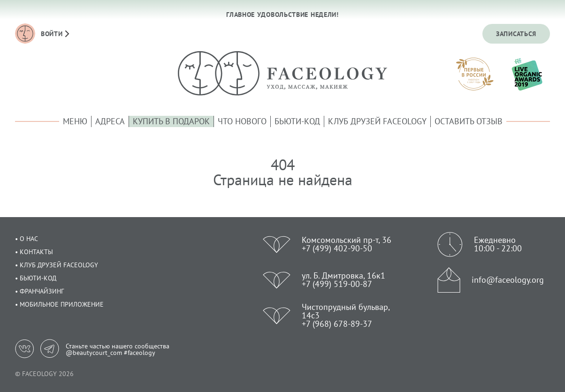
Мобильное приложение (62, 304)
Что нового (242, 121)
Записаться (516, 34)
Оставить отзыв (469, 121)
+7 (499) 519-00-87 (337, 284)
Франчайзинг (42, 291)
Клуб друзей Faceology (377, 121)
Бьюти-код (297, 121)
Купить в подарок (171, 121)
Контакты (36, 252)
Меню (75, 121)
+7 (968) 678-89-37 (337, 324)
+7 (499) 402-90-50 (337, 248)
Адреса (110, 121)
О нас (29, 239)
